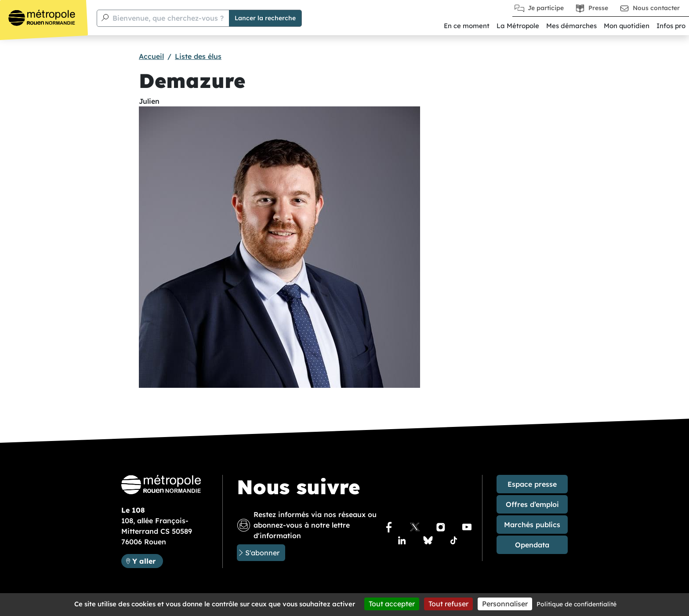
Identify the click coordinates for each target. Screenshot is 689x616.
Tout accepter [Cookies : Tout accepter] (392, 604)
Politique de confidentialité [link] (577, 604)
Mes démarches (571, 26)
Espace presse (532, 484)
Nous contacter (656, 8)
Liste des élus (198, 56)
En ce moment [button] (467, 26)
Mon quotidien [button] (627, 26)
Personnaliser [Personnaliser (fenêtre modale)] (505, 604)
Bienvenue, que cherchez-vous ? (168, 18)
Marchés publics (532, 525)
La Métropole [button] (518, 26)
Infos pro (671, 26)
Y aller (144, 561)
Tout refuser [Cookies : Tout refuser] (448, 604)
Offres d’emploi (532, 504)
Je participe (546, 8)
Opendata (532, 545)
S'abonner (262, 553)
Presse (598, 8)
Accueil (151, 56)
